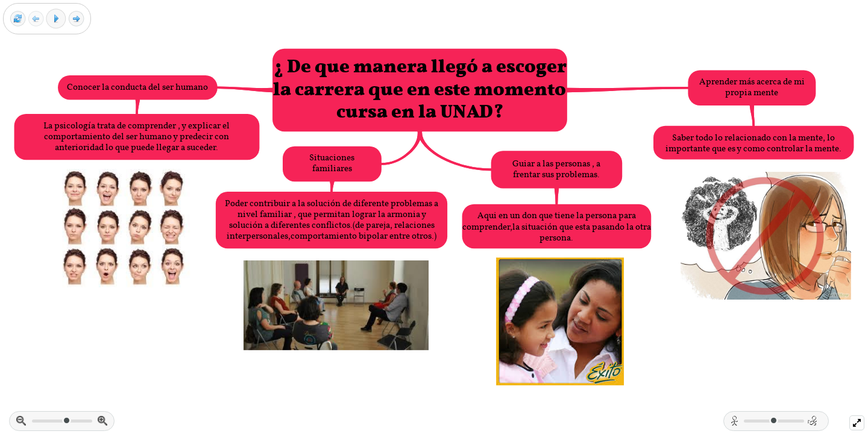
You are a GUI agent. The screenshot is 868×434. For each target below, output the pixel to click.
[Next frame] (76, 19)
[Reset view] (18, 19)
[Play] (56, 19)
